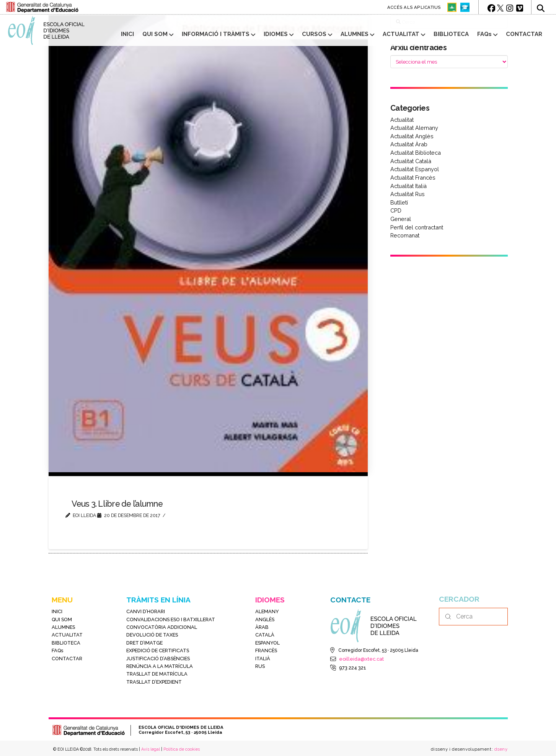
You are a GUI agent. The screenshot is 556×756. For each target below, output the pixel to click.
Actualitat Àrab (409, 144)
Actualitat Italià (408, 186)
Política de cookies (182, 749)
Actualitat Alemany (414, 128)
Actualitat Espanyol (415, 169)
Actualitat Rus (408, 194)
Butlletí (399, 202)
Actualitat (402, 120)
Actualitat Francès (413, 178)
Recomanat (405, 235)
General (401, 219)
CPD (396, 210)
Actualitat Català (411, 161)
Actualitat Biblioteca (416, 153)
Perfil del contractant (417, 227)
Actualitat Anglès (412, 136)
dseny (500, 749)
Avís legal (151, 749)
